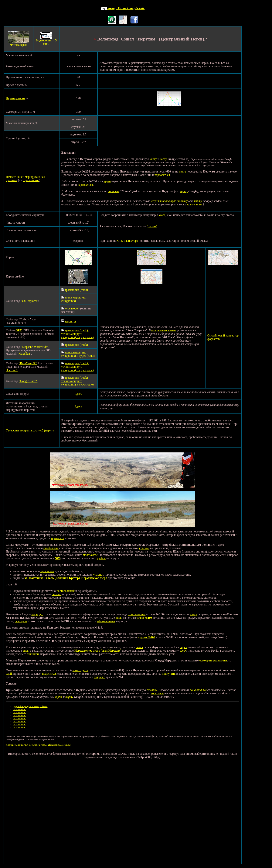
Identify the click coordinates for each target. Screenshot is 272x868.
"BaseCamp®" (28, 363)
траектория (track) (76, 290)
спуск (183, 647)
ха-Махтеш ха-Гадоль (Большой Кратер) (52, 578)
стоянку (182, 201)
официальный (106, 621)
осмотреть (206, 660)
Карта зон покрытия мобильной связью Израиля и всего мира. (38, 745)
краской (144, 548)
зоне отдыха (80, 670)
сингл (139, 647)
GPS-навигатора (128, 241)
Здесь (78, 394)
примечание (31, 180)
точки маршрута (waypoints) (73, 299)
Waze (162, 215)
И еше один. (20, 709)
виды (119, 618)
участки (98, 575)
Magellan (24, 354)
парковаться (162, 175)
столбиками (51, 548)
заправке (114, 191)
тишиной (33, 654)
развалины (220, 660)
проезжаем (47, 571)
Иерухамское (83, 651)
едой (9, 674)
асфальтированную (164, 201)
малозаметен (91, 555)
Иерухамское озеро (94, 578)
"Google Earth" (28, 381)
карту (153, 159)
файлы (101, 558)
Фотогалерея (19, 45)
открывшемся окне (164, 330)
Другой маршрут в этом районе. (30, 706)
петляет (56, 594)
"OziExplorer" (29, 301)
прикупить (169, 674)
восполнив (157, 693)
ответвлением (137, 614)
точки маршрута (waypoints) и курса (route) (78, 354)
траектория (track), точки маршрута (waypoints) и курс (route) (78, 334)
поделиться (49, 674)
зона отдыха (198, 690)
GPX (19, 330)
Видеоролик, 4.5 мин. (46, 42)
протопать (58, 538)
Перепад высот (15, 98)
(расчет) (152, 226)
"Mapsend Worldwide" (35, 347)
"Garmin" (12, 370)
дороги (146, 637)
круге (182, 171)
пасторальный (66, 591)
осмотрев (21, 621)
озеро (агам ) (107, 651)
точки (144, 618)
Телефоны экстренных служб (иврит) (30, 430)
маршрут (70, 321)
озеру (183, 651)
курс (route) (72, 308)
